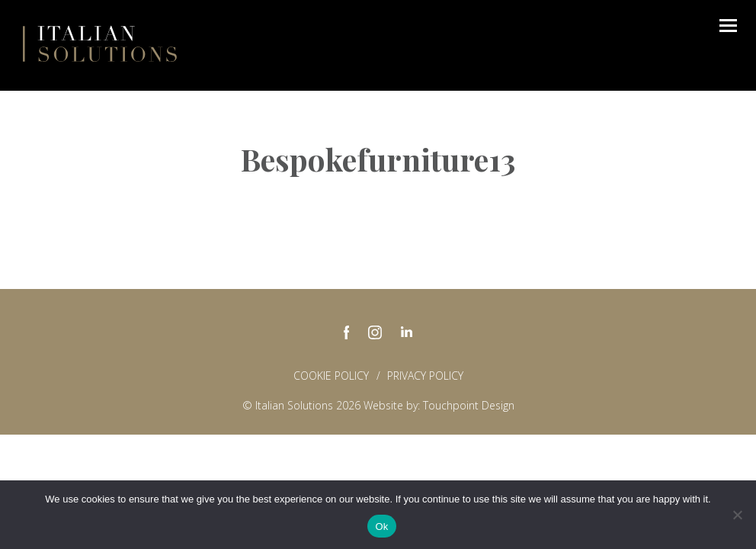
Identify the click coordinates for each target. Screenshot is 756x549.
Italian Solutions (100, 43)
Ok (381, 527)
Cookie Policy (331, 376)
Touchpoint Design (469, 405)
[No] (737, 515)
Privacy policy (425, 376)
